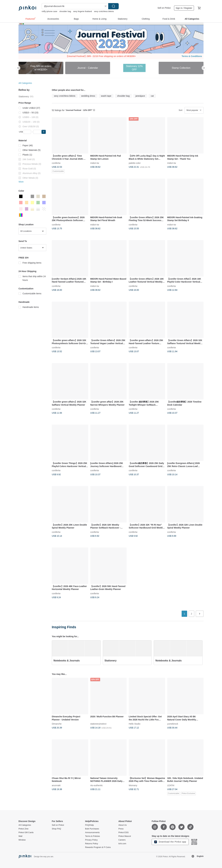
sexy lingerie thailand (82, 11)
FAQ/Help (89, 825)
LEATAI (171, 785)
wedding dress (88, 96)
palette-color (135, 163)
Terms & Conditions (192, 56)
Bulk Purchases (92, 829)
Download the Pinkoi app (170, 842)
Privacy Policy (91, 840)
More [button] (21, 182)
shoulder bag (65, 11)
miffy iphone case (49, 11)
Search (113, 6)
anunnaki (56, 785)
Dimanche (57, 724)
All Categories (25, 83)
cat (152, 96)
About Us (122, 825)
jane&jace (140, 96)
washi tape (106, 96)
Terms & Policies (92, 836)
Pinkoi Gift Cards (26, 832)
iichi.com (122, 844)
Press (121, 829)
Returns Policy (92, 844)
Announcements (92, 832)
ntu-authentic (97, 785)
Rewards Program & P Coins (98, 847)
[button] (44, 132)
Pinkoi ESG (123, 832)
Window (22, 840)
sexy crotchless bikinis (104, 11)
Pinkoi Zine (23, 829)
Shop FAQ (56, 829)
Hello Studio (135, 724)
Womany (133, 785)
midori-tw (95, 163)
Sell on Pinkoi (164, 8)
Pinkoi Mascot (125, 836)
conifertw (56, 163)
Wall (20, 836)
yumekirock (173, 724)
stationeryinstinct (98, 724)
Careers (122, 840)
